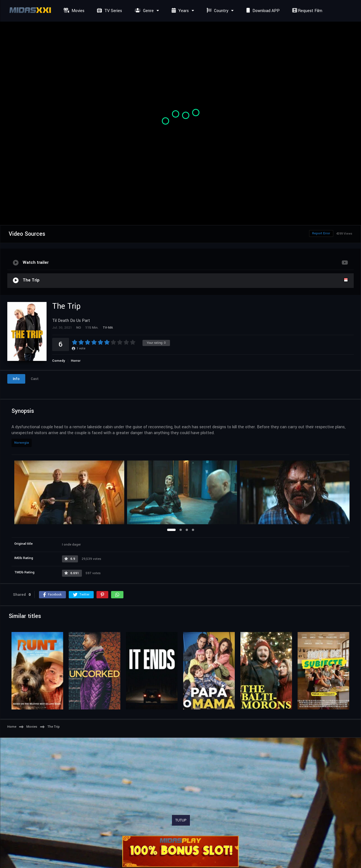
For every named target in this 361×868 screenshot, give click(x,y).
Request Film (307, 11)
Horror (76, 361)
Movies (73, 11)
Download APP (262, 11)
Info (16, 379)
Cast (35, 379)
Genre (143, 11)
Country (217, 11)
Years (180, 11)
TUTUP (181, 820)
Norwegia (22, 443)
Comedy (59, 361)
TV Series (109, 11)
